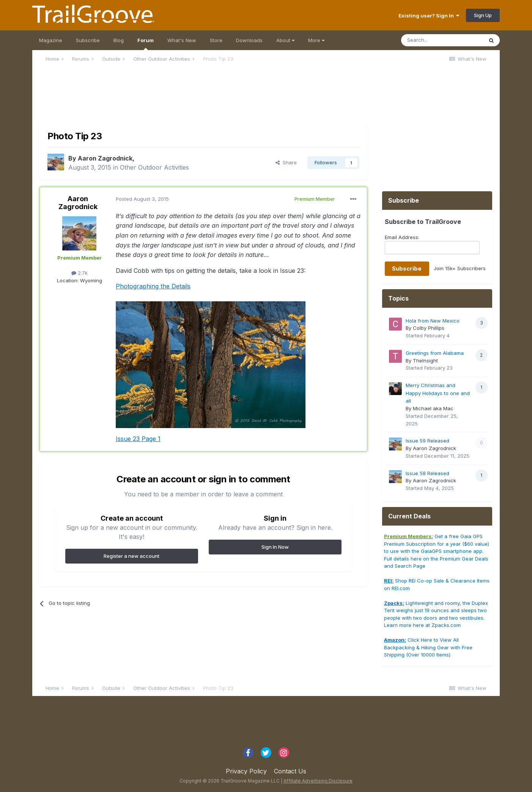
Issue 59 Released (427, 441)
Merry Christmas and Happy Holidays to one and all (438, 393)
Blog (119, 40)
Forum (146, 44)
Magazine (51, 40)
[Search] (442, 40)
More (316, 40)
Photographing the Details (153, 286)
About (285, 40)
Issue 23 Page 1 (138, 439)
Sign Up (483, 15)
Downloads (249, 40)
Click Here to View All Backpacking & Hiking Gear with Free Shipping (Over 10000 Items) (428, 647)
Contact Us (290, 771)
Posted (142, 199)
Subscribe (88, 40)
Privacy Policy (246, 771)
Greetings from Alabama (435, 353)
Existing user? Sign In (429, 16)
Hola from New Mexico (433, 321)
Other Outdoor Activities (154, 167)
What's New (182, 40)
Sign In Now (275, 547)
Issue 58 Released (427, 473)
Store (216, 40)
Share (286, 162)
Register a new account (131, 556)
